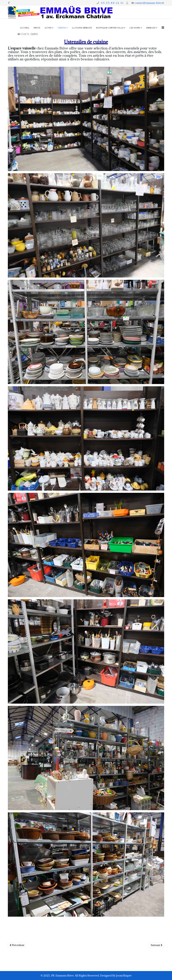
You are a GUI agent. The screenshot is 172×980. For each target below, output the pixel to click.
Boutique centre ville (110, 28)
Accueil (25, 28)
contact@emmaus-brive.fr (149, 3)
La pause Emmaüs (82, 28)
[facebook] (9, 3)
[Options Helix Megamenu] (163, 28)
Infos (37, 28)
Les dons (135, 28)
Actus (48, 28)
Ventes (62, 28)
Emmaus (151, 28)
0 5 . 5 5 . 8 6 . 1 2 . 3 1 (112, 3)
